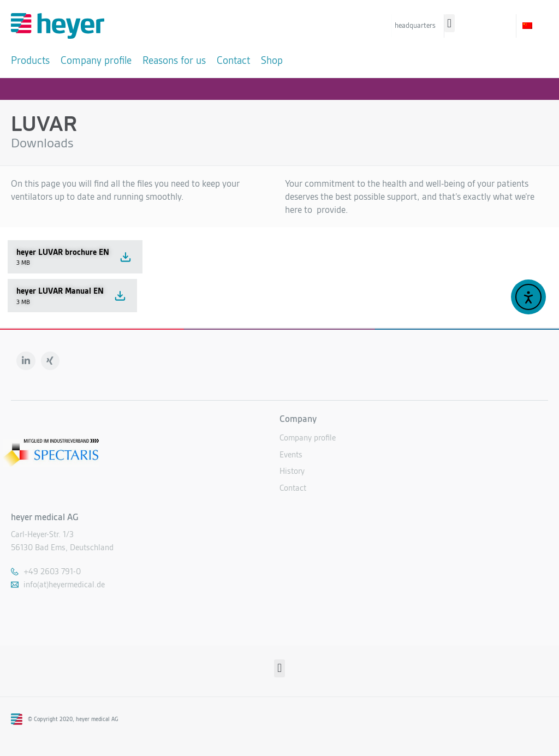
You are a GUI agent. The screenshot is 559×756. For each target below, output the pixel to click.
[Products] (30, 61)
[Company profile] (96, 61)
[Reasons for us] (174, 61)
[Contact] (233, 61)
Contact (293, 486)
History (292, 470)
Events (291, 453)
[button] (450, 23)
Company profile (308, 437)
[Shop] (272, 61)
